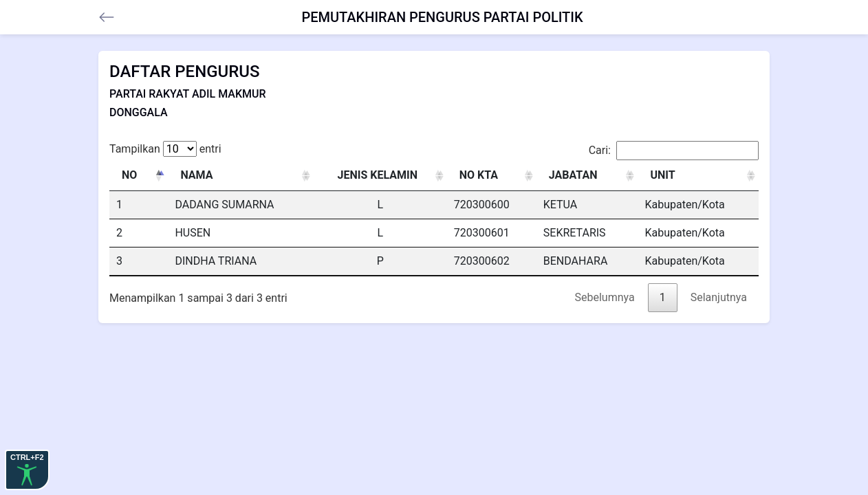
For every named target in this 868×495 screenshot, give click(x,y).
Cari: (674, 151)
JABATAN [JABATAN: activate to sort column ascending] (573, 175)
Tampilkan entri (165, 149)
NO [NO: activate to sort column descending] (129, 175)
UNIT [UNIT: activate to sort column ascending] (662, 175)
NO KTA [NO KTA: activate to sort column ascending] (479, 175)
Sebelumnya (605, 297)
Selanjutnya (719, 297)
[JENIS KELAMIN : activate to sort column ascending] (380, 176)
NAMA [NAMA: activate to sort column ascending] (196, 175)
